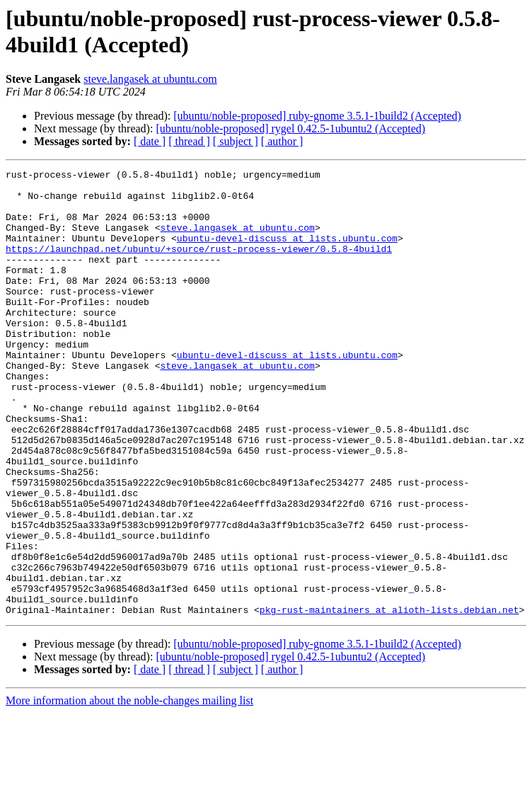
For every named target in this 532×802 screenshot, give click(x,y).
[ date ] (150, 141)
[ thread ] (189, 141)
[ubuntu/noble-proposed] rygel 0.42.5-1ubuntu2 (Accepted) (290, 128)
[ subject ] (236, 141)
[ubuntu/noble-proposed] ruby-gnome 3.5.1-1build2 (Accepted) (317, 116)
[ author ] (282, 141)
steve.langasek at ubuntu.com (150, 79)
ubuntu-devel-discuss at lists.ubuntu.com (287, 253)
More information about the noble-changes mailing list (129, 790)
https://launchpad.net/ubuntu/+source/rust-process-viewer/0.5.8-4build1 (199, 265)
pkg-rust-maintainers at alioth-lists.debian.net (389, 699)
